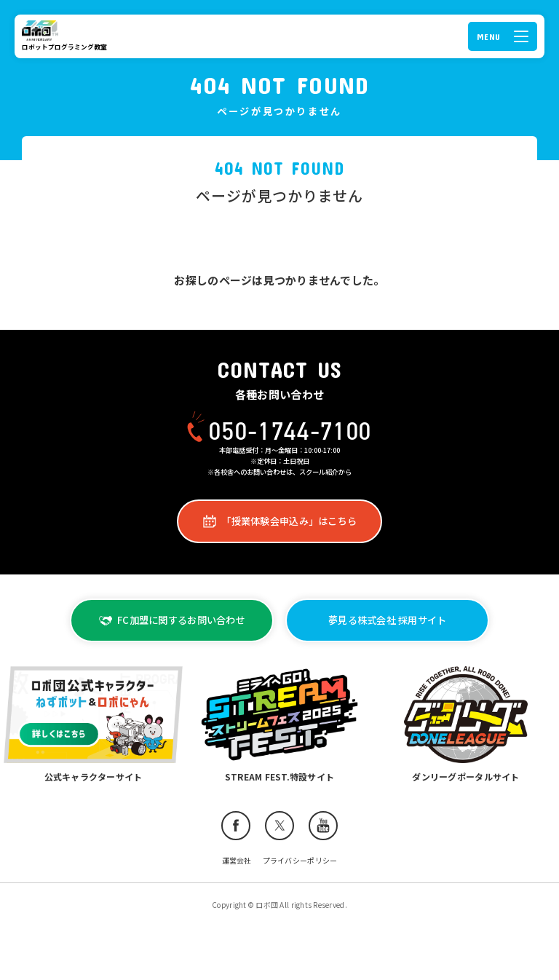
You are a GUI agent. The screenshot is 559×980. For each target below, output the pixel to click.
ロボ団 (42, 31)
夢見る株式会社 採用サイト (387, 620)
